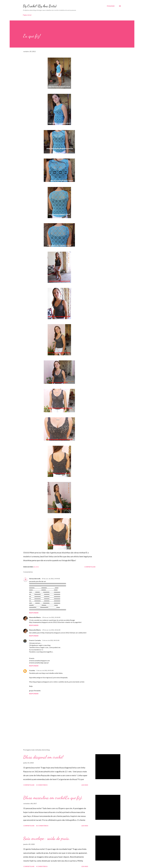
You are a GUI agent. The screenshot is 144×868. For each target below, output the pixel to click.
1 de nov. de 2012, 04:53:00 (51, 640)
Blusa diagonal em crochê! (43, 757)
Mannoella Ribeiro (35, 617)
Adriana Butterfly (35, 579)
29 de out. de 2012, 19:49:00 (51, 579)
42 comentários (42, 826)
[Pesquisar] (111, 6)
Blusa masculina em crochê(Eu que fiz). (53, 798)
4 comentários (42, 866)
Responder (34, 613)
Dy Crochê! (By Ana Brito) (40, 6)
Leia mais (85, 785)
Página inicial (27, 15)
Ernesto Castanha (35, 640)
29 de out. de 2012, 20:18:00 (51, 617)
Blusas (36, 567)
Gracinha (32, 670)
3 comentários (42, 785)
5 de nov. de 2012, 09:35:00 (45, 670)
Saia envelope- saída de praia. (47, 838)
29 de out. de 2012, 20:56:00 (51, 630)
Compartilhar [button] (90, 567)
